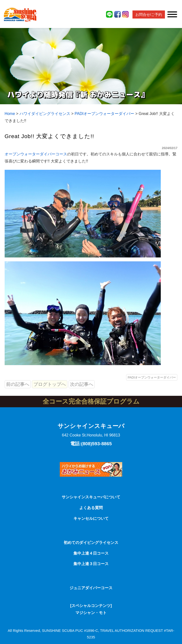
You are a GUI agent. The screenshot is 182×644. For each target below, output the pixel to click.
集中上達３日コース (91, 564)
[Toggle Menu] (172, 14)
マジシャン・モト (91, 613)
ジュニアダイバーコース (91, 588)
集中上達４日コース (91, 553)
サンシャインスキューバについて (91, 497)
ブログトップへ (50, 384)
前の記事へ (18, 384)
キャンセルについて (91, 518)
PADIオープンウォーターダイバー (152, 377)
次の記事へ (82, 384)
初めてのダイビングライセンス (91, 543)
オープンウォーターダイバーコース (36, 154)
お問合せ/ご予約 (149, 14)
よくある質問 (91, 508)
